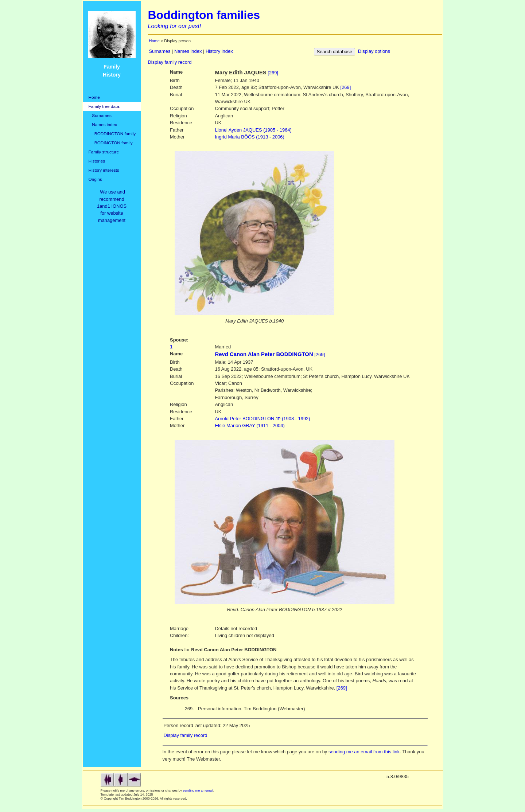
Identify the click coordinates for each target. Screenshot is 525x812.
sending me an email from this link (364, 752)
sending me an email (198, 790)
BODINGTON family (111, 143)
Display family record (170, 62)
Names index (103, 124)
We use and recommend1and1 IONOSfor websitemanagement (113, 206)
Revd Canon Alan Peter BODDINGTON (264, 354)
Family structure (104, 152)
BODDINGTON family (112, 134)
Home (94, 97)
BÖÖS (250, 137)
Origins (95, 179)
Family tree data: (105, 106)
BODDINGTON (263, 419)
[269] (273, 73)
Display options (374, 51)
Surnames (100, 115)
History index (219, 51)
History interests (104, 170)
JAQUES (253, 130)
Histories (97, 161)
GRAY (250, 425)
